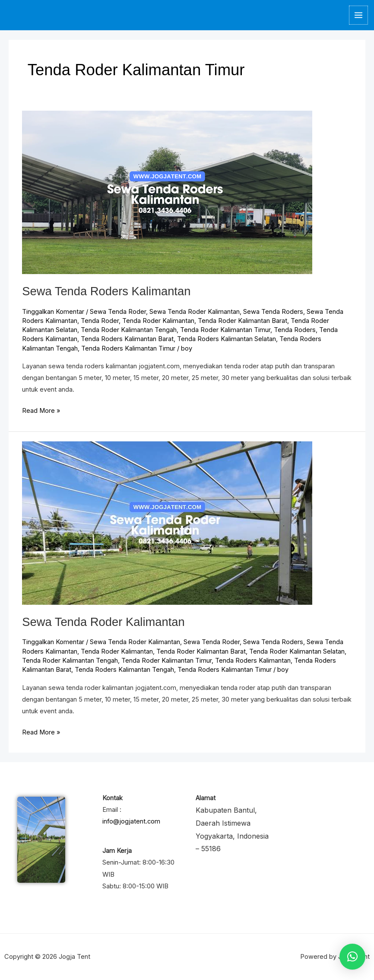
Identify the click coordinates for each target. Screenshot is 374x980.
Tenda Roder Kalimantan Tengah (129, 330)
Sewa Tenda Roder (118, 312)
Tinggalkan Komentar (53, 312)
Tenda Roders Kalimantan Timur (128, 348)
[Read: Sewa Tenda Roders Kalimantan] (167, 192)
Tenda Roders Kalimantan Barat (127, 339)
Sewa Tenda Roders (273, 312)
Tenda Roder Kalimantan (158, 321)
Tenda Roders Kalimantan (253, 661)
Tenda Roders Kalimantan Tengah (124, 670)
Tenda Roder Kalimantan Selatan (297, 651)
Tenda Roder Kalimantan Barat (242, 321)
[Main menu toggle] (358, 15)
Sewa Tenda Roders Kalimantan (106, 291)
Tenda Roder (100, 321)
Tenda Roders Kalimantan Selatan (227, 339)
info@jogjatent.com (131, 821)
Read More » (41, 410)
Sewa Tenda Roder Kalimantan (195, 312)
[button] (352, 957)
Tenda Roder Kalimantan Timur (225, 330)
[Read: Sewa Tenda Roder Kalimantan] (167, 523)
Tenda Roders (295, 330)
